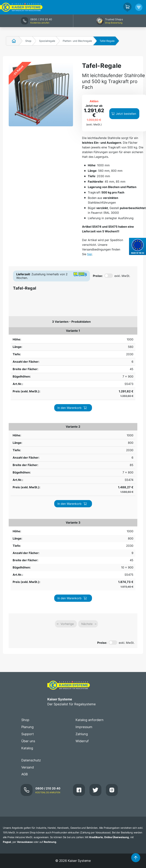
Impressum (84, 506)
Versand (28, 546)
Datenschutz (31, 539)
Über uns (28, 520)
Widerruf (82, 520)
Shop (28, 41)
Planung (27, 506)
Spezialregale (47, 41)
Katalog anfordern (90, 499)
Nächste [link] (87, 403)
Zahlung (82, 513)
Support (28, 513)
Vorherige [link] (67, 403)
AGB (25, 554)
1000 (14, 331)
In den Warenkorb (116, 335)
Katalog (27, 527)
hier (90, 254)
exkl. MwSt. (122, 276)
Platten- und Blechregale (77, 41)
